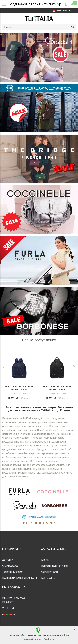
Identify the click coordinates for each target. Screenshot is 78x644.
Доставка (8, 560)
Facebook (20, 598)
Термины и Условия (13, 572)
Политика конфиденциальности (19, 578)
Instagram (8, 602)
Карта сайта (48, 578)
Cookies (64, 635)
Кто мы (45, 560)
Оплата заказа (10, 566)
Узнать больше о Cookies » (39, 639)
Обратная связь (50, 572)
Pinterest (7, 598)
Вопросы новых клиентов (55, 566)
